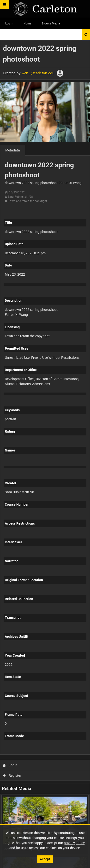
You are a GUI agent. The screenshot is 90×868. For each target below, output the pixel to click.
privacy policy (74, 843)
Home (27, 23)
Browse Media (51, 23)
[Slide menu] (4, 4)
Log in (9, 23)
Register (12, 775)
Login (10, 765)
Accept (45, 859)
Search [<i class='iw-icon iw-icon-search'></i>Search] (86, 35)
